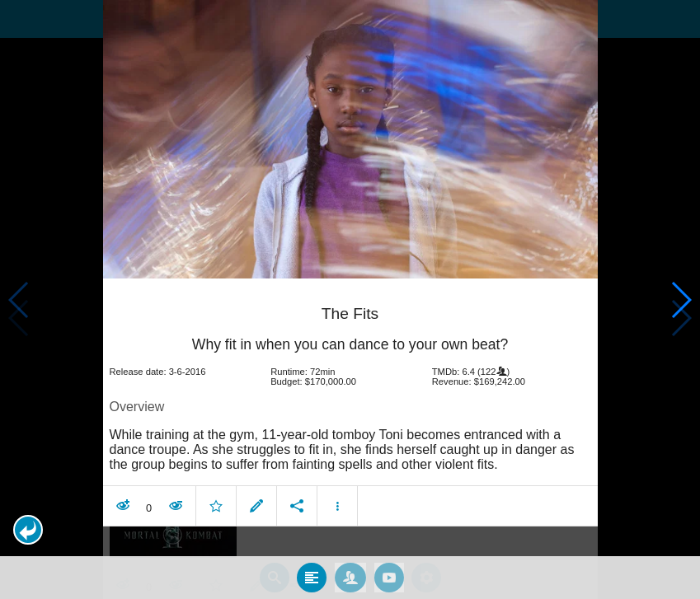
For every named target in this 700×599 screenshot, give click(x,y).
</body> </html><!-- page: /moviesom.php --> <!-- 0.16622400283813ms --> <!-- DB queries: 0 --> (350, 299)
